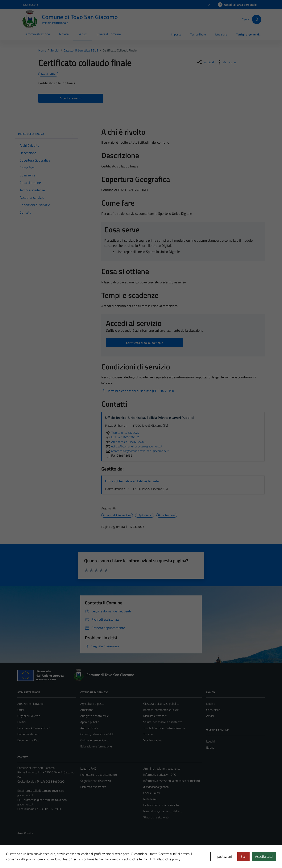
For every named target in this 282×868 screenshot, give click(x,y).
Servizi (83, 34)
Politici (21, 722)
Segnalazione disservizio (96, 781)
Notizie (211, 704)
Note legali (150, 799)
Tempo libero (198, 34)
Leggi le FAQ (88, 768)
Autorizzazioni (89, 728)
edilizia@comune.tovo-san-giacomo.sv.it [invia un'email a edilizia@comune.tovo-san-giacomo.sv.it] (134, 446)
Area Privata (25, 833)
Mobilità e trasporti (155, 716)
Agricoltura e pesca (92, 704)
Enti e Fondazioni (28, 734)
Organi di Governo (29, 716)
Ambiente (87, 710)
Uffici (21, 710)
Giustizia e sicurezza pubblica (161, 704)
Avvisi (210, 716)
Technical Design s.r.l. (43, 857)
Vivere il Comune (109, 34)
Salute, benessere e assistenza (163, 722)
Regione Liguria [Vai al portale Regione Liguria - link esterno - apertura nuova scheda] (29, 4)
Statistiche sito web (156, 817)
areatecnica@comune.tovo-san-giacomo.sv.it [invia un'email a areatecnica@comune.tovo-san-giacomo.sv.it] (137, 451)
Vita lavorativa (152, 740)
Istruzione (221, 34)
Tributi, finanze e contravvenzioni (164, 728)
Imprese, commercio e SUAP (161, 710)
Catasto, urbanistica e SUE (97, 734)
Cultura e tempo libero (94, 740)
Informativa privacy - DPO (160, 775)
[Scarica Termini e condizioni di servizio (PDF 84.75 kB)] (138, 391)
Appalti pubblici (90, 722)
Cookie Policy (152, 793)
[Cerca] (257, 19)
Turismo (148, 734)
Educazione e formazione (96, 746)
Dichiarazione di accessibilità (161, 805)
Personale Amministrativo (34, 728)
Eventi (210, 747)
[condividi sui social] (205, 62)
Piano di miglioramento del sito (163, 811)
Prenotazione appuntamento (99, 775)
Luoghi (210, 741)
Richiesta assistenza (93, 787)
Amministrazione (38, 34)
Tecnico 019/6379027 (122, 433)
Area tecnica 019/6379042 (126, 442)
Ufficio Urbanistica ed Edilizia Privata (132, 481)
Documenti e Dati (28, 740)
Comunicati (213, 710)
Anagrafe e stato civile (95, 716)
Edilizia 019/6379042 (122, 437)
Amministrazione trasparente (162, 768)
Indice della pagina (46, 134)
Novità (64, 34)
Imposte (176, 34)
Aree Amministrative (30, 704)
